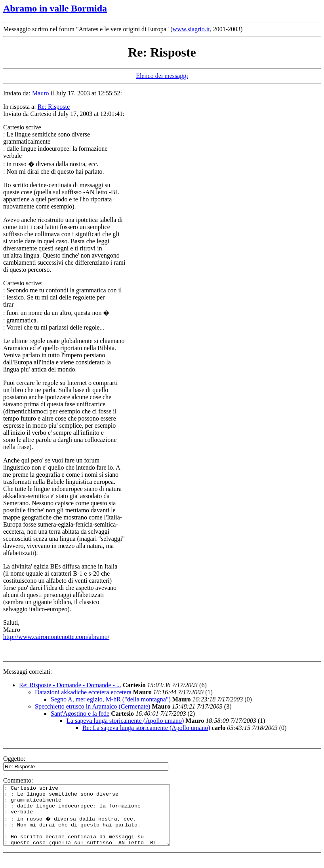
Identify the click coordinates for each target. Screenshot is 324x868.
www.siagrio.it (191, 29)
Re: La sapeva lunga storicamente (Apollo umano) (146, 728)
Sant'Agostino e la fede (80, 714)
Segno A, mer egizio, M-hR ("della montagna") (111, 699)
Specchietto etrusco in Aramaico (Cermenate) (92, 706)
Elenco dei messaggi (162, 76)
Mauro (41, 93)
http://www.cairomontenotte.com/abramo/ (56, 637)
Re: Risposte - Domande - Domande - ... (70, 685)
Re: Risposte (54, 107)
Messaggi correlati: (28, 672)
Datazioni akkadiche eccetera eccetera (83, 692)
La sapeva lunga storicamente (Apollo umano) (125, 721)
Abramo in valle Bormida (55, 8)
